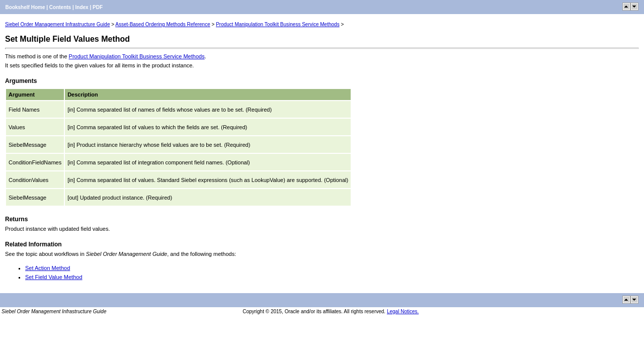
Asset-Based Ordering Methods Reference (163, 24)
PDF (98, 7)
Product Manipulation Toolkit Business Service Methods (278, 24)
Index (82, 7)
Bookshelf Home (25, 7)
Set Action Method (48, 268)
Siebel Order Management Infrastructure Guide (57, 24)
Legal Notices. (403, 311)
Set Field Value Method (54, 277)
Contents (60, 7)
